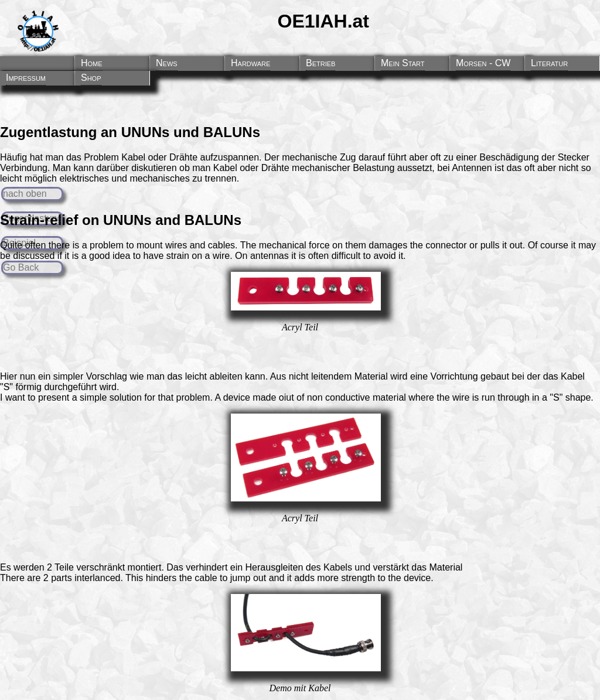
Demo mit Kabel (300, 688)
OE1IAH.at (323, 21)
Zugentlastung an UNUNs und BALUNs (130, 132)
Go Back (21, 267)
